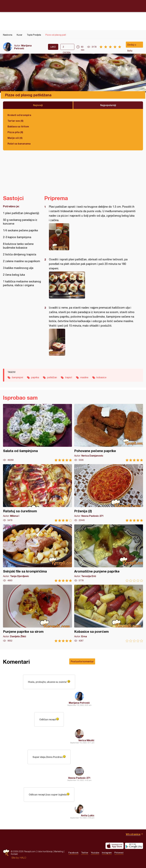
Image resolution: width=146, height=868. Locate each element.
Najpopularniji (108, 105)
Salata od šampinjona (37, 433)
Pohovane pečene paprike (109, 433)
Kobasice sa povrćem (109, 613)
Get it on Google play (134, 846)
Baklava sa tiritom (18, 126)
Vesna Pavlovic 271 (79, 778)
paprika (35, 377)
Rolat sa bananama (19, 144)
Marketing (59, 851)
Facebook (73, 853)
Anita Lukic (88, 815)
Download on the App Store (115, 846)
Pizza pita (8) (15, 132)
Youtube (95, 853)
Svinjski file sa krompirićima (37, 553)
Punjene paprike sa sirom (37, 613)
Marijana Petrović (23, 47)
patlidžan (52, 377)
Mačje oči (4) (15, 138)
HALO (23, 858)
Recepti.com (73, 6)
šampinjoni (17, 377)
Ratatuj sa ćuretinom (37, 493)
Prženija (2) (109, 493)
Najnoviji (38, 105)
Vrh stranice (133, 834)
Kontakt (14, 854)
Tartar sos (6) (15, 121)
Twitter (85, 853)
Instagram (107, 853)
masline (84, 377)
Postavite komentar (82, 661)
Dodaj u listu (132, 45)
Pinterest (119, 853)
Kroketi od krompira (19, 115)
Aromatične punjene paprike (109, 553)
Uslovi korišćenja (45, 851)
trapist (69, 377)
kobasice (101, 377)
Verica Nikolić (86, 740)
